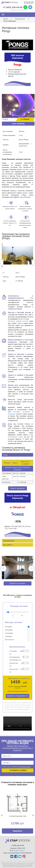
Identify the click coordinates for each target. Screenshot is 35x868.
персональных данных (24, 767)
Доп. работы (8, 545)
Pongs (5, 455)
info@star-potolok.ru (19, 851)
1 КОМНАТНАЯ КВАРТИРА (18, 816)
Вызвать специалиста (18, 696)
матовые (17, 412)
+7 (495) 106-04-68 (13, 7)
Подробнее (17, 831)
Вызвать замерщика (18, 488)
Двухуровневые (9, 541)
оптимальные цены (15, 437)
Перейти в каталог (17, 583)
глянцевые (12, 414)
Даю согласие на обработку (17, 767)
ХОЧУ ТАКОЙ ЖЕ (18, 124)
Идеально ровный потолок (18, 321)
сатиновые (26, 412)
